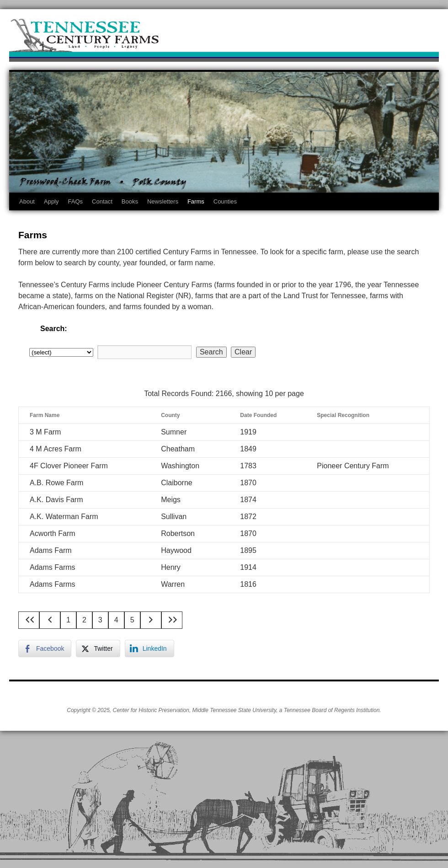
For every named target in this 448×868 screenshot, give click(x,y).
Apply (51, 201)
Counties (225, 201)
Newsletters (163, 201)
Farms (196, 201)
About (27, 201)
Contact (102, 201)
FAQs (76, 201)
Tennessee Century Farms (224, 38)
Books (130, 201)
